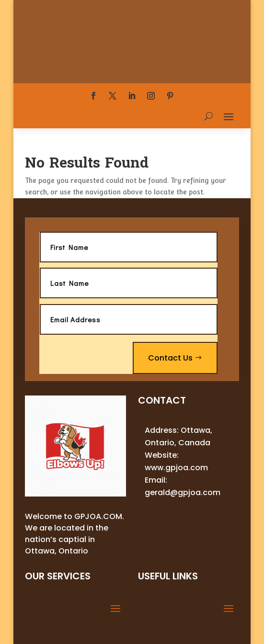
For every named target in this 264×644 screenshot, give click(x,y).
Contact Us (170, 358)
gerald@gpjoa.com (183, 492)
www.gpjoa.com (176, 468)
